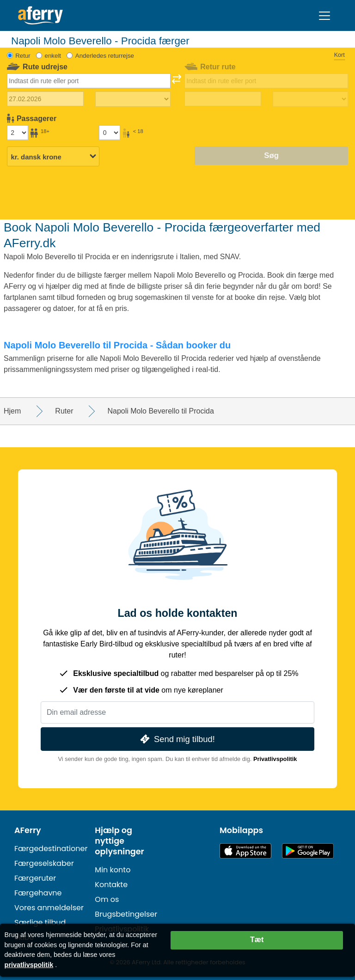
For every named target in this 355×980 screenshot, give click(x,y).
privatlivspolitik (29, 965)
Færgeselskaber (44, 863)
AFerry (28, 830)
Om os (107, 899)
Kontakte (111, 885)
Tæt (257, 940)
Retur (23, 56)
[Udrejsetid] (133, 99)
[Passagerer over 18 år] (18, 133)
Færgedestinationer (51, 849)
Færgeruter (35, 878)
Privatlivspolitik (275, 759)
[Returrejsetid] (310, 99)
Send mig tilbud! (177, 739)
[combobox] (89, 81)
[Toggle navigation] (324, 16)
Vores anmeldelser (49, 908)
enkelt (53, 56)
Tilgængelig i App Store (245, 851)
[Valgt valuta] (53, 157)
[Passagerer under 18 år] (110, 133)
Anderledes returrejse (105, 56)
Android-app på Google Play (308, 851)
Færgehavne (38, 893)
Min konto (113, 870)
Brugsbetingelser (126, 914)
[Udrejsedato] (46, 99)
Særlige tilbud (40, 922)
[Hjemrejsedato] (223, 99)
